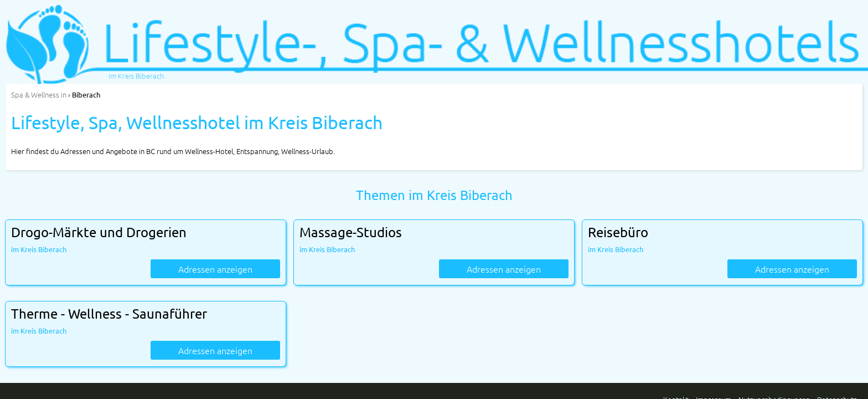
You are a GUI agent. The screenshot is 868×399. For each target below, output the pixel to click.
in (39, 94)
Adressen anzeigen (215, 269)
